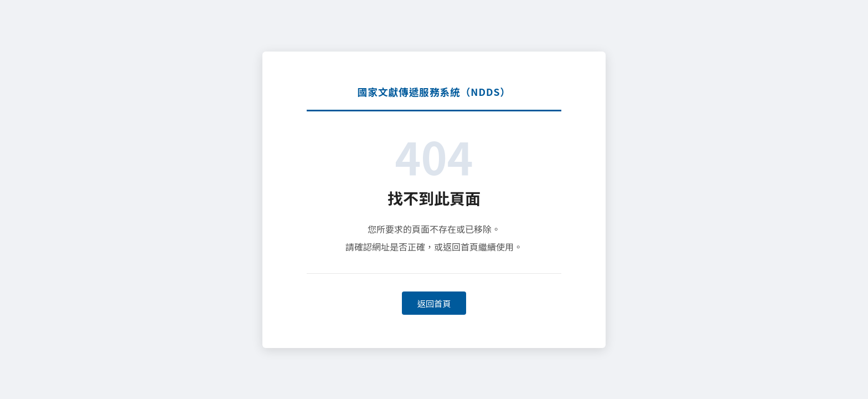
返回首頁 (434, 303)
